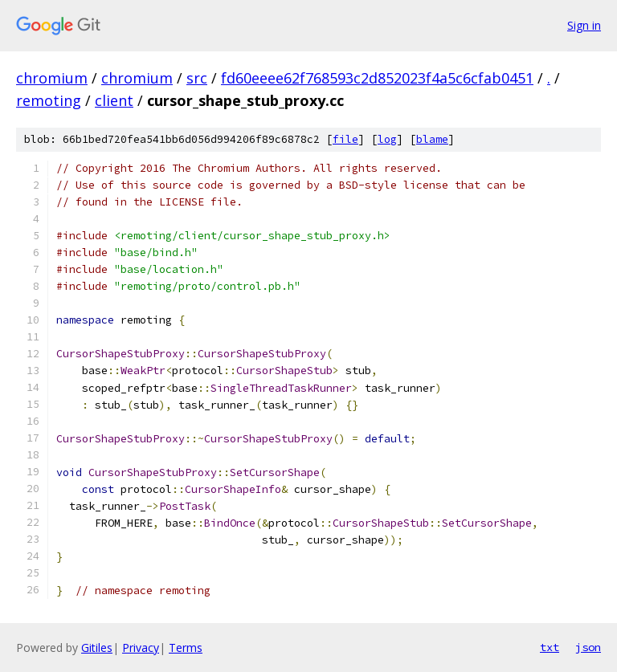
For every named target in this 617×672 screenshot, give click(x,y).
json (588, 647)
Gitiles (97, 648)
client (114, 100)
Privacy (141, 648)
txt (550, 647)
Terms (186, 648)
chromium (52, 78)
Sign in (584, 25)
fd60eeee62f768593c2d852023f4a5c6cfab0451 (377, 78)
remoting (49, 100)
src (197, 78)
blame (432, 139)
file (345, 139)
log (387, 139)
